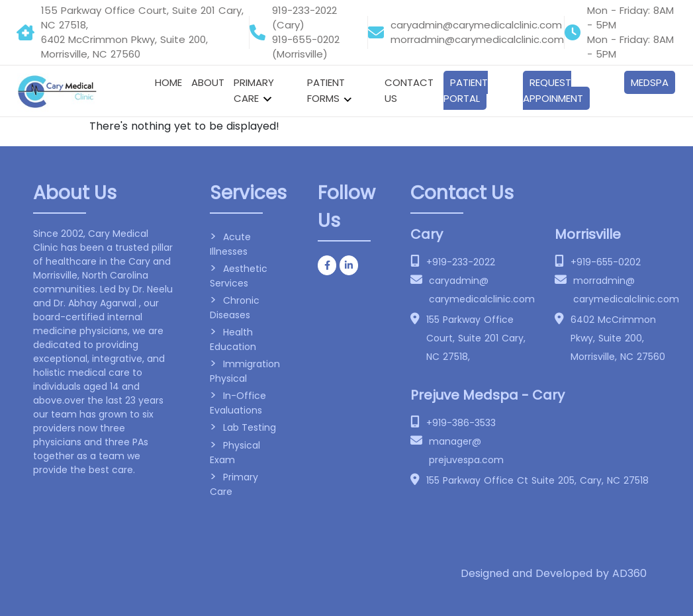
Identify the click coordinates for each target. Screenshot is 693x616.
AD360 (629, 573)
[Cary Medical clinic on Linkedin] (349, 265)
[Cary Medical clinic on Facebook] (327, 265)
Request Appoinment (553, 90)
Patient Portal (466, 90)
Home (168, 82)
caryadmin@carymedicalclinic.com (476, 25)
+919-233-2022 (461, 262)
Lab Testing (250, 427)
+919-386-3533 (461, 423)
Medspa (650, 82)
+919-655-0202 (606, 262)
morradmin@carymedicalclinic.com (477, 39)
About (208, 82)
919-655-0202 (306, 39)
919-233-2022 (304, 10)
